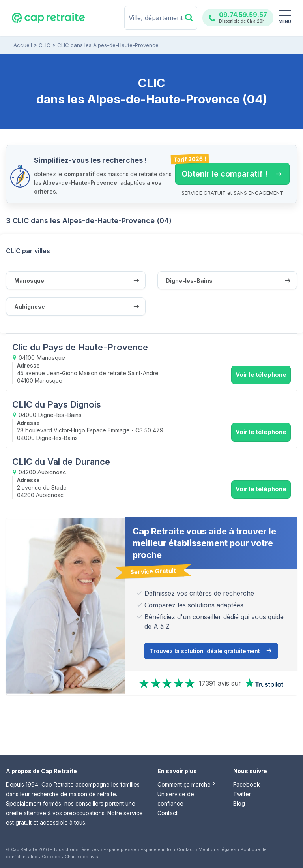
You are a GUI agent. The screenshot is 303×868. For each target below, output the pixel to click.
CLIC (45, 45)
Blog (239, 803)
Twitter (242, 794)
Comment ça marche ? (186, 784)
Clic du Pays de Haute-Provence (80, 347)
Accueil (23, 45)
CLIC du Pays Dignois (57, 404)
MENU (285, 21)
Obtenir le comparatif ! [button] (228, 171)
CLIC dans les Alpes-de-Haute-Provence (108, 45)
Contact (167, 813)
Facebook (247, 784)
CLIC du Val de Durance (61, 462)
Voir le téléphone (261, 375)
